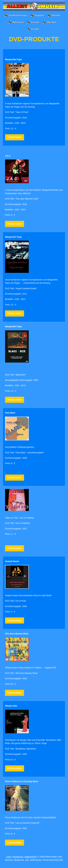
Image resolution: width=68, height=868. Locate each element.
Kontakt (35, 29)
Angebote (39, 15)
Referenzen (18, 22)
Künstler (35, 22)
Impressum (18, 857)
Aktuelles (56, 15)
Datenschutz (30, 857)
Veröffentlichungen (18, 15)
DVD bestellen (14, 137)
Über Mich (52, 22)
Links (9, 857)
